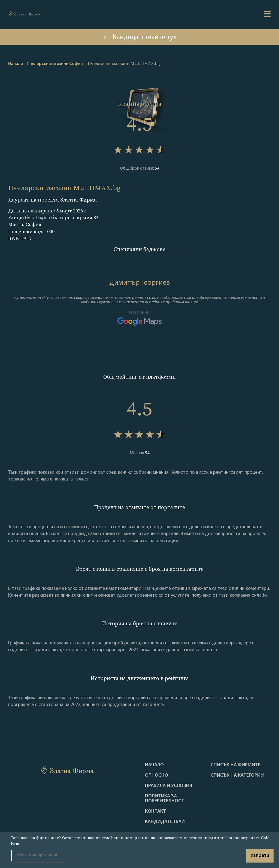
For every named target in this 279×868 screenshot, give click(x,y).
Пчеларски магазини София (55, 64)
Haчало (154, 765)
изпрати (260, 856)
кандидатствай (165, 822)
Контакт (155, 812)
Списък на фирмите (236, 765)
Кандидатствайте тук (139, 37)
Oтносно (157, 776)
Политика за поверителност (165, 799)
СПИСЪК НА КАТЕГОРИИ (237, 776)
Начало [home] (16, 64)
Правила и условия (169, 786)
